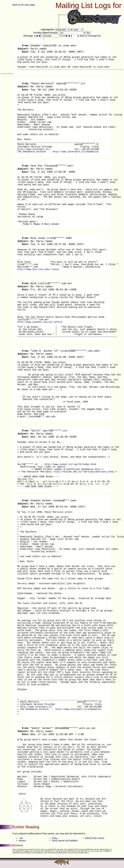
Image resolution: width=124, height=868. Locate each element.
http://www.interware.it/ (34, 149)
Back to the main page (24, 5)
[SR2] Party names (95, 838)
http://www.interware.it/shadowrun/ (76, 152)
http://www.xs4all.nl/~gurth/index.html (70, 464)
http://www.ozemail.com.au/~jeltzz (40, 322)
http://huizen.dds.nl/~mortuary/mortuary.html (84, 472)
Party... (55, 838)
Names (22, 841)
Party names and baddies (65, 841)
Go (88, 33)
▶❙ (71, 36)
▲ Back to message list (89, 36)
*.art (21, 838)
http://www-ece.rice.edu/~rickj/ (38, 269)
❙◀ (36, 36)
